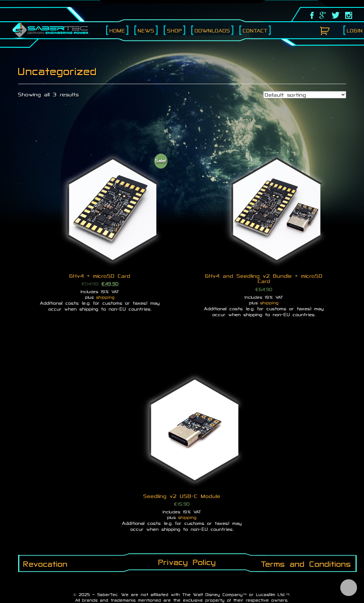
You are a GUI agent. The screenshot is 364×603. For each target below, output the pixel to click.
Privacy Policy (187, 562)
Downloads (213, 31)
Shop (175, 31)
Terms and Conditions (306, 564)
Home (117, 31)
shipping (106, 297)
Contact (255, 31)
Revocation (46, 564)
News (146, 31)
